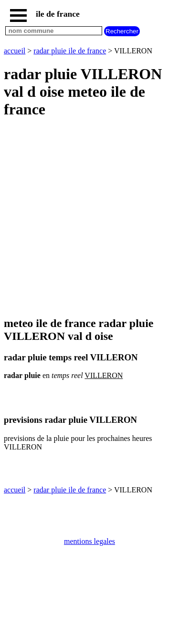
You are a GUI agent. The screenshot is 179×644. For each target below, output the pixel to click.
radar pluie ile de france (70, 51)
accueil (15, 51)
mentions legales (89, 541)
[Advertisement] (89, 218)
